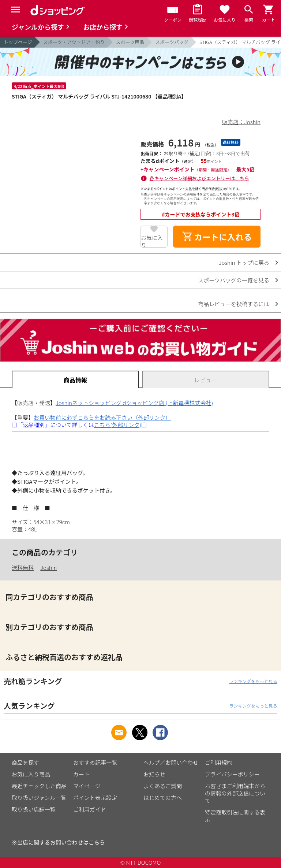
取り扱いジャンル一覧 (39, 797)
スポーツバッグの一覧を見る (234, 280)
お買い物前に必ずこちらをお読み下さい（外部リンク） (102, 417)
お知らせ (154, 774)
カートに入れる (217, 237)
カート (81, 774)
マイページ (87, 786)
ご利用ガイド (90, 809)
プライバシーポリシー (232, 774)
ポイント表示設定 (95, 797)
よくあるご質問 (163, 786)
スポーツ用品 (130, 42)
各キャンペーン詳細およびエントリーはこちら (199, 178)
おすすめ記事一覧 (95, 762)
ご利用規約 (219, 762)
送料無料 (23, 567)
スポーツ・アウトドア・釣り (74, 42)
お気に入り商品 (31, 774)
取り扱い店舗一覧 (34, 809)
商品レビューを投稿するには (234, 304)
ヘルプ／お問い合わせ (171, 762)
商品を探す (25, 762)
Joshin (48, 567)
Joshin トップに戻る (244, 262)
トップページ (18, 42)
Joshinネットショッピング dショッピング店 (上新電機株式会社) (134, 403)
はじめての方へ (163, 797)
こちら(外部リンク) (118, 425)
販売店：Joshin (241, 122)
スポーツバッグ (172, 42)
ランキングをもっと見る (253, 681)
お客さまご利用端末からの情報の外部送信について (235, 793)
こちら (97, 842)
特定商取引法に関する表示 (235, 816)
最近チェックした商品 (39, 786)
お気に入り (152, 241)
